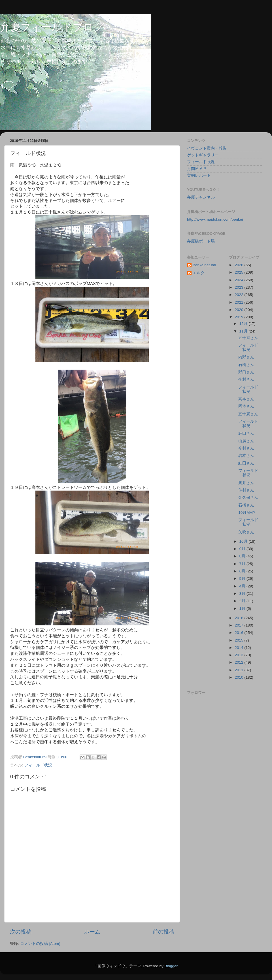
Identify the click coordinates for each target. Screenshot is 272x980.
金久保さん (248, 498)
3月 (243, 594)
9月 (243, 549)
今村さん (246, 379)
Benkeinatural (204, 265)
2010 (239, 677)
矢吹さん (246, 532)
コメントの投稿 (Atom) (40, 944)
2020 (239, 310)
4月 (243, 586)
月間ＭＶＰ (197, 169)
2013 (239, 655)
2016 (239, 633)
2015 (239, 640)
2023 (239, 287)
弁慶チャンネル (201, 197)
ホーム (92, 932)
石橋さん (246, 365)
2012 (239, 662)
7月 (243, 564)
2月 (243, 601)
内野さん (246, 357)
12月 (244, 324)
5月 (243, 579)
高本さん (246, 399)
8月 (243, 556)
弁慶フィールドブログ (52, 27)
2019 (239, 317)
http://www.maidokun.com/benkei (215, 219)
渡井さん (246, 483)
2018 (239, 618)
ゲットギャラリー (203, 155)
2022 (239, 295)
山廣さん (246, 441)
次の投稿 (21, 932)
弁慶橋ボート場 (201, 241)
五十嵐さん (248, 338)
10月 (244, 541)
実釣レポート (199, 175)
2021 (239, 302)
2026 (239, 265)
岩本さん (246, 456)
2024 (239, 280)
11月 (244, 331)
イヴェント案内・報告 (207, 148)
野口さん (246, 372)
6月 (243, 571)
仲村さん (246, 490)
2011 (239, 670)
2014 (239, 648)
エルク (199, 273)
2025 (239, 272)
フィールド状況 (38, 765)
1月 (243, 609)
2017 (239, 625)
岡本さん (246, 406)
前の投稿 (163, 932)
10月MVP (246, 513)
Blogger (171, 966)
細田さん (246, 433)
